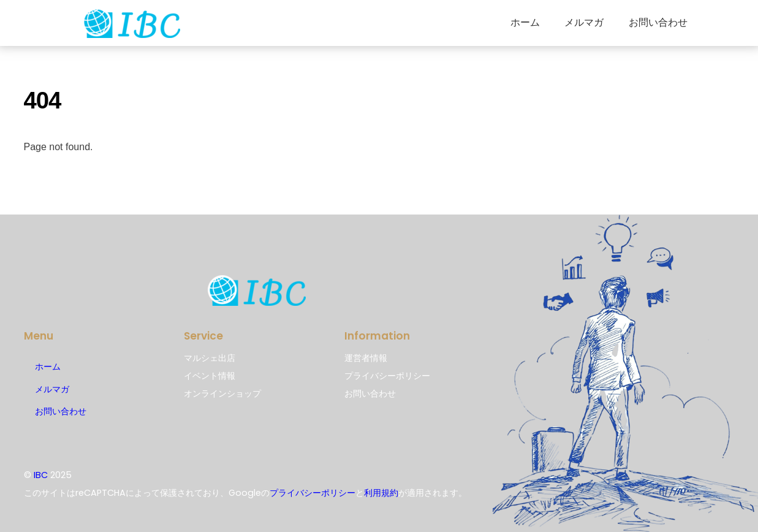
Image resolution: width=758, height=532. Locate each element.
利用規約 (381, 493)
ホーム (525, 22)
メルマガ (584, 22)
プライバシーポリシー (313, 493)
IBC (41, 475)
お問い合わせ (658, 22)
